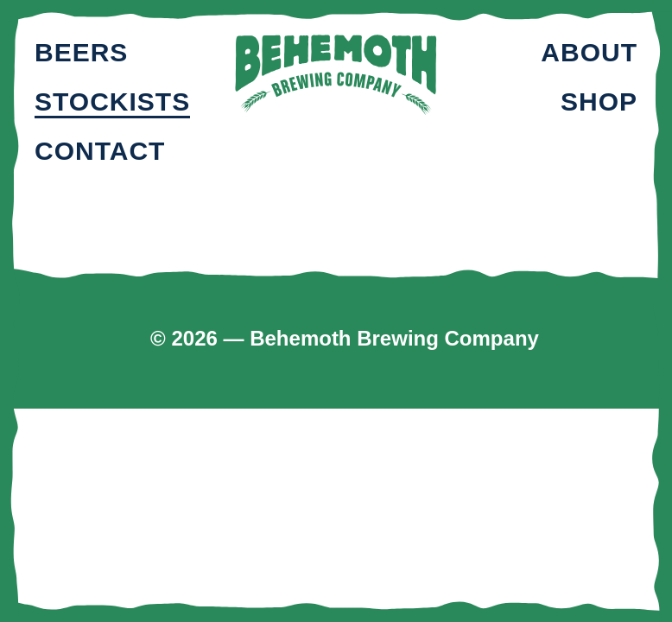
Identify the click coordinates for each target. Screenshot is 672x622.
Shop (599, 102)
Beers (81, 52)
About (589, 52)
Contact (100, 151)
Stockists (112, 102)
